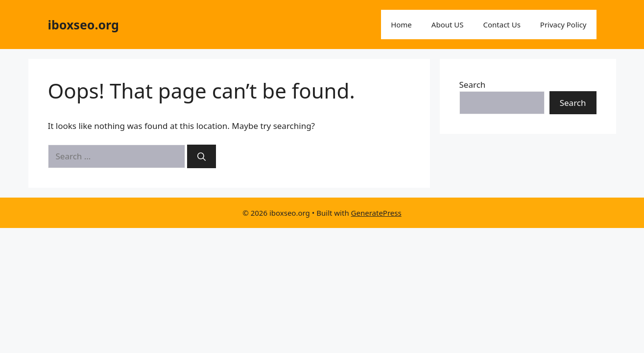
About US (448, 25)
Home (401, 25)
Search (473, 85)
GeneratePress (376, 213)
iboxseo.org (83, 25)
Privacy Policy (563, 25)
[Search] (202, 156)
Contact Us (502, 25)
